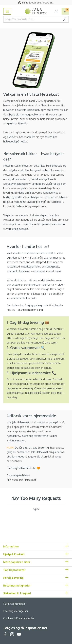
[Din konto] (56, 11)
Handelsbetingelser (15, 604)
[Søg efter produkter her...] (32, 19)
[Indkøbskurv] (65, 11)
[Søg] (65, 19)
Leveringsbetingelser (16, 611)
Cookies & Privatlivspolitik (19, 618)
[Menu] (7, 11)
